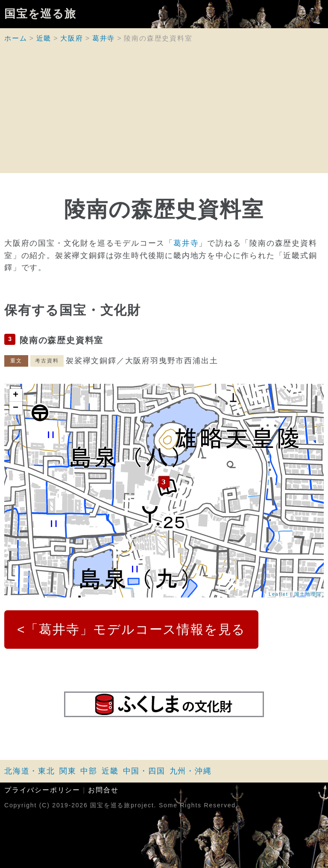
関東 (68, 771)
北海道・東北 (30, 771)
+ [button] (16, 395)
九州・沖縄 (191, 771)
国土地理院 (308, 594)
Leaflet (278, 594)
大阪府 (72, 38)
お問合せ (103, 790)
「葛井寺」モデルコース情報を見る (135, 629)
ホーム (16, 38)
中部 (89, 771)
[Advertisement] (164, 113)
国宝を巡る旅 (40, 14)
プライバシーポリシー (42, 790)
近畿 (44, 38)
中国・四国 (144, 771)
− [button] (16, 408)
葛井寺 (104, 38)
